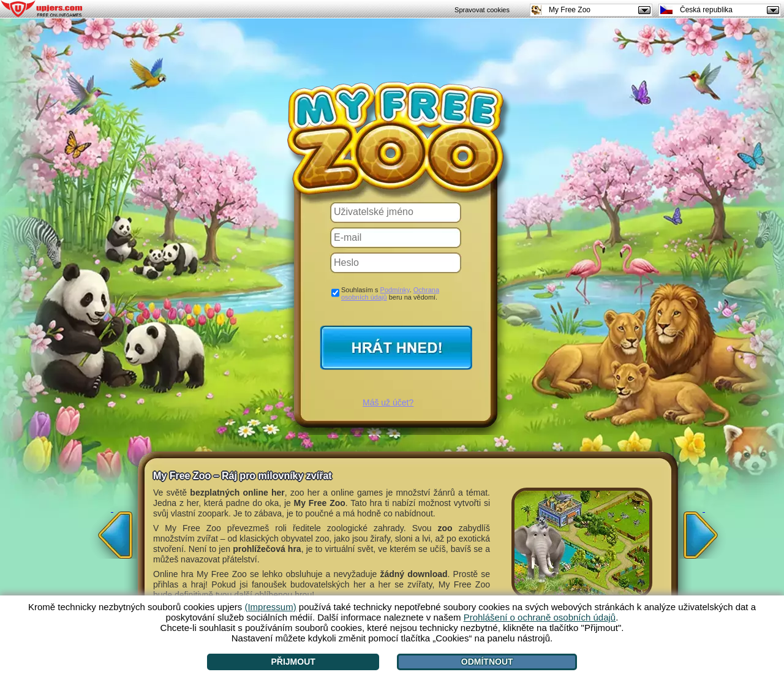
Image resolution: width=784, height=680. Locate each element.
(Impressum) (270, 607)
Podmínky (395, 290)
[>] (704, 531)
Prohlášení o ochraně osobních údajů (540, 617)
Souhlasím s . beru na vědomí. (390, 293)
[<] (112, 531)
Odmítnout (487, 662)
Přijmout (293, 662)
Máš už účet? (388, 402)
